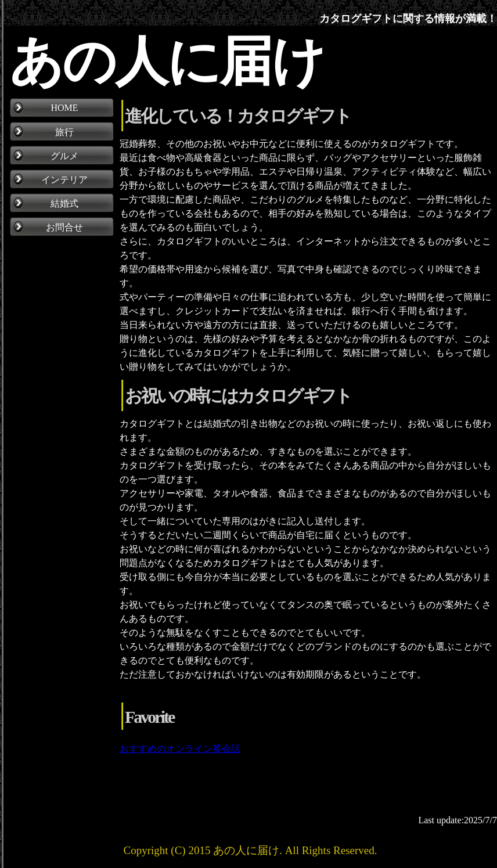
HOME (64, 108)
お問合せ (64, 227)
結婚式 (64, 204)
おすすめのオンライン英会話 (180, 749)
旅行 (64, 132)
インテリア (64, 180)
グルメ (64, 156)
